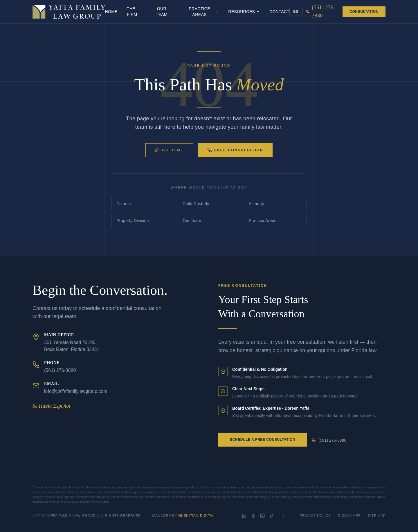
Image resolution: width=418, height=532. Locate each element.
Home (111, 12)
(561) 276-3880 (329, 440)
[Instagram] (262, 516)
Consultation (364, 12)
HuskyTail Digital (196, 516)
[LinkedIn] (244, 516)
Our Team (166, 12)
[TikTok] (272, 516)
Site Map (377, 516)
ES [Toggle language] (296, 12)
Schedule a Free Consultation (263, 440)
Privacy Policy (315, 516)
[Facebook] (253, 516)
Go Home (169, 150)
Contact (279, 12)
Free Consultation (235, 150)
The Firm (132, 12)
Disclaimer (349, 516)
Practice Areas (204, 12)
